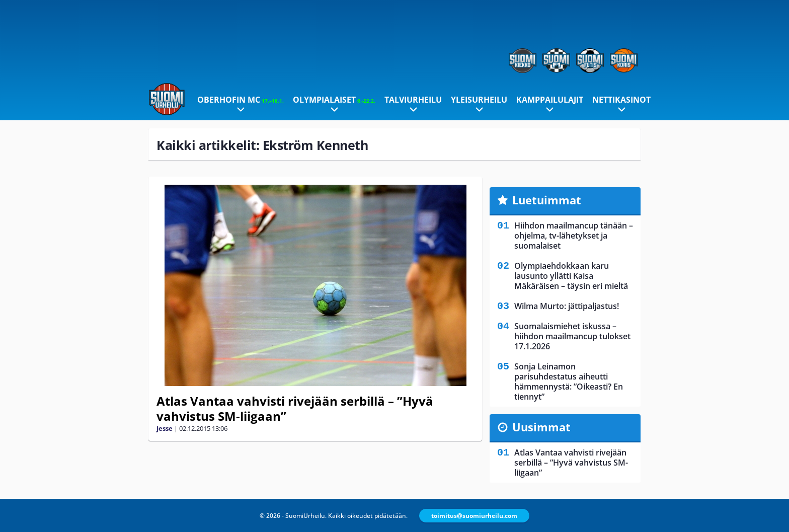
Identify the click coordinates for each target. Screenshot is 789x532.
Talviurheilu (413, 100)
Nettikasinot (621, 100)
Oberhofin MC (241, 100)
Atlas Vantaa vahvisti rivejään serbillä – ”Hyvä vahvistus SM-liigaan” (295, 408)
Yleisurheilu (479, 100)
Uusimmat (541, 427)
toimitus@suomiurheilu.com (474, 516)
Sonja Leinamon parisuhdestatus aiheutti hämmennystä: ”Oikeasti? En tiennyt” (569, 382)
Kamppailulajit (550, 100)
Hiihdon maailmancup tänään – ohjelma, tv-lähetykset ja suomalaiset (574, 236)
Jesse (165, 428)
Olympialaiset (334, 100)
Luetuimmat (547, 200)
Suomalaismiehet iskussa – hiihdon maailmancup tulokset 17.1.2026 (572, 336)
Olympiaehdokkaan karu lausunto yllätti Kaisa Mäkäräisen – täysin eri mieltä (571, 276)
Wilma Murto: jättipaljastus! (567, 306)
